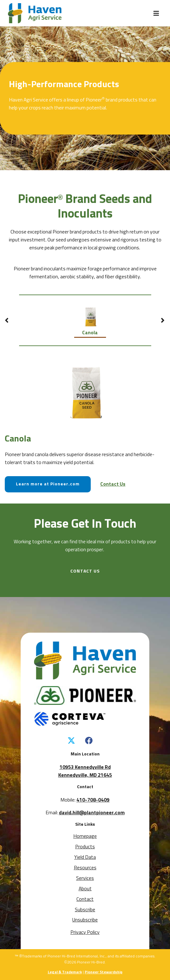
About (85, 889)
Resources (85, 868)
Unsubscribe (85, 920)
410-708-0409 (93, 800)
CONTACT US (85, 571)
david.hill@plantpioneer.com (92, 813)
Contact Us (113, 484)
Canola (90, 319)
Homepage (85, 836)
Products (85, 847)
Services (85, 878)
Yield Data (85, 857)
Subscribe (85, 910)
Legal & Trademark (65, 972)
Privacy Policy (85, 932)
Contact (85, 899)
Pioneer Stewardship (104, 972)
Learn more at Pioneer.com (48, 484)
